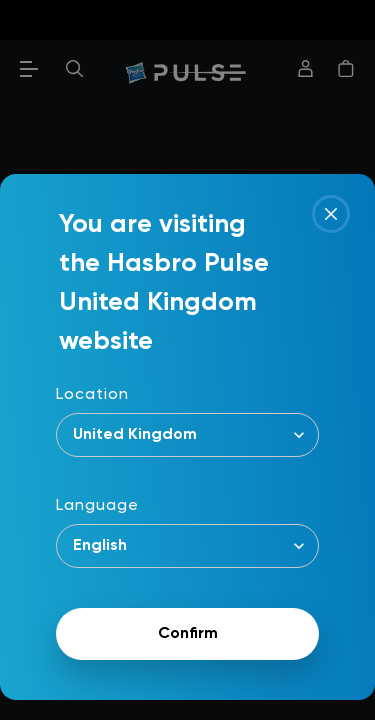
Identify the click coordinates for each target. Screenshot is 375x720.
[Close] (331, 214)
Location (92, 395)
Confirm (188, 634)
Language (97, 506)
